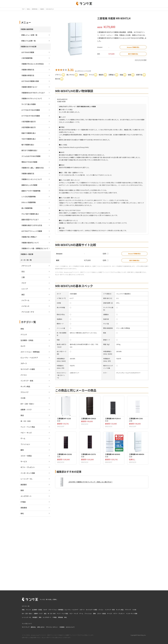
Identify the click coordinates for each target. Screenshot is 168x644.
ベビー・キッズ (74, 613)
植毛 (66, 617)
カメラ (45, 610)
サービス (110, 613)
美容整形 (35, 617)
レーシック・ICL (27, 617)
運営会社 (33, 627)
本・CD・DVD (52, 613)
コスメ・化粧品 (101, 613)
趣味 (94, 613)
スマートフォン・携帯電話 (56, 610)
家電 (23, 610)
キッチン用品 (120, 610)
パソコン (101, 610)
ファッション (88, 613)
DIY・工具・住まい (27, 613)
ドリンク (28, 610)
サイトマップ (26, 627)
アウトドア (128, 610)
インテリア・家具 (110, 610)
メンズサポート (47, 617)
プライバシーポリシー (52, 627)
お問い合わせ (41, 627)
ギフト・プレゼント (119, 613)
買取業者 (61, 617)
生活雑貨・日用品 (37, 610)
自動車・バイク (38, 613)
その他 (134, 610)
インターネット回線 (132, 613)
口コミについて (70, 627)
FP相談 (55, 617)
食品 (45, 613)
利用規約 (62, 627)
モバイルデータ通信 (92, 610)
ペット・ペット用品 (62, 613)
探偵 (40, 617)
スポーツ (82, 610)
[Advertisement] (102, 553)
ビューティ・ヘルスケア (71, 610)
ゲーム (81, 613)
